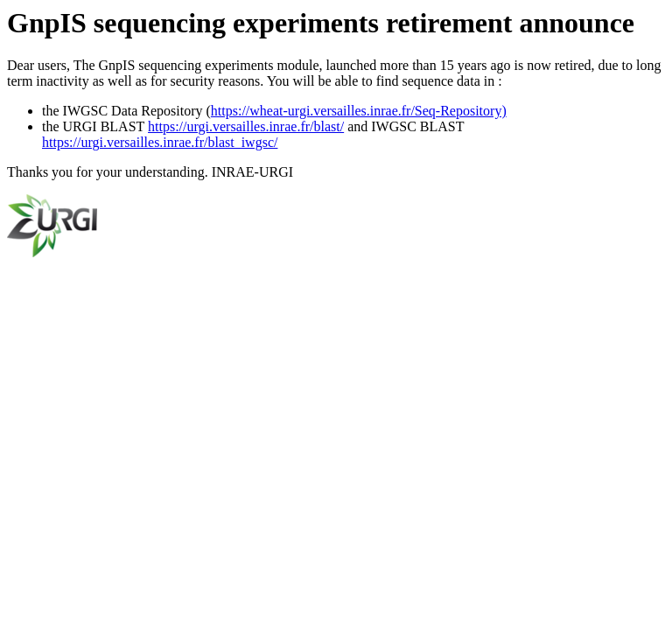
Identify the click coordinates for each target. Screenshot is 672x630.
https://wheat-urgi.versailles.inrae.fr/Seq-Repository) (359, 111)
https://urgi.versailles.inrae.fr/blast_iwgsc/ (160, 142)
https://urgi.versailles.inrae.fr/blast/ (246, 126)
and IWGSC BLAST (404, 126)
